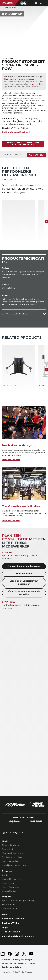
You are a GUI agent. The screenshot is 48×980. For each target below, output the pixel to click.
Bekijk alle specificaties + (16, 132)
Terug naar (9, 8)
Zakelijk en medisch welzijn (16, 865)
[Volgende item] (46, 221)
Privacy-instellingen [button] (23, 960)
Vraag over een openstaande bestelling (24, 593)
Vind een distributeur (13, 919)
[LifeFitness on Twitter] (24, 954)
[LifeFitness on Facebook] (10, 954)
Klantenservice (24, 574)
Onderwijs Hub (10, 909)
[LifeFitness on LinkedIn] (3, 954)
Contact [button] (6, 960)
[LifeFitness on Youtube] (31, 954)
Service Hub (8, 905)
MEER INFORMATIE (11, 460)
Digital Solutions (10, 887)
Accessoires (8, 883)
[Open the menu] (45, 3)
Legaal (6, 927)
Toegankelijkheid (11, 932)
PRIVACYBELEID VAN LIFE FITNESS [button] (18, 963)
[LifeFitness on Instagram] (17, 954)
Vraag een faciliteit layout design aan (24, 582)
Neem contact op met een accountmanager (23, 144)
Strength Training (11, 879)
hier (6, 79)
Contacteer (37, 155)
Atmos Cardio (9, 891)
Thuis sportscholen (12, 857)
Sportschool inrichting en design (19, 901)
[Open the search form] (41, 3)
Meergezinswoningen (13, 853)
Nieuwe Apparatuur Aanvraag (24, 566)
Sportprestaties (10, 861)
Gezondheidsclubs (12, 845)
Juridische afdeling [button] (11, 967)
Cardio (5, 875)
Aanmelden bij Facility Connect (18, 936)
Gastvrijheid (8, 849)
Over (5, 914)
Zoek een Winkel (11, 923)
